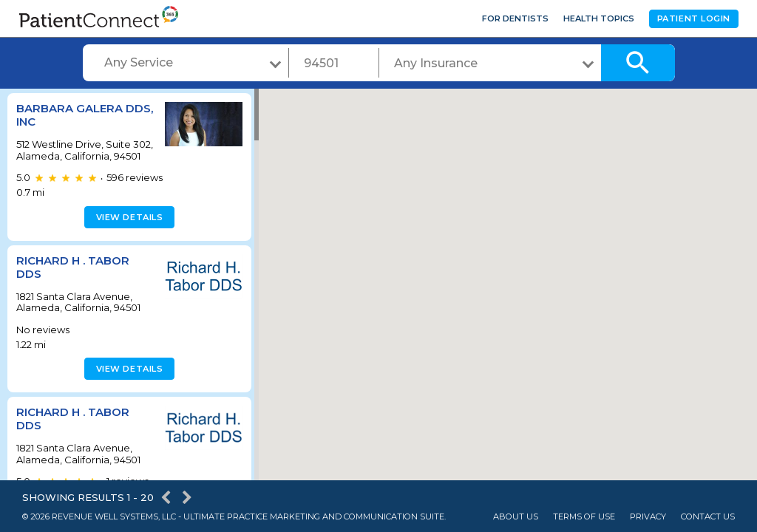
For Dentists (515, 18)
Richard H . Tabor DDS (73, 278)
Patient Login (694, 18)
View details (128, 228)
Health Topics (599, 18)
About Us (516, 517)
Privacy (648, 517)
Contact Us (708, 517)
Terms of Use (584, 517)
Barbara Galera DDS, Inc (69, 115)
